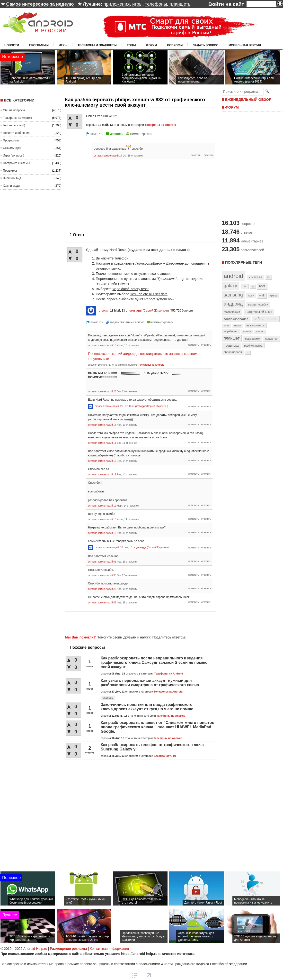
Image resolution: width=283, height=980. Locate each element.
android (233, 276)
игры (137, 4)
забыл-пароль (266, 319)
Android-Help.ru (35, 949)
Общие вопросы (14, 110)
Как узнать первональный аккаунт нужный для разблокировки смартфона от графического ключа (150, 683)
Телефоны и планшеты (97, 45)
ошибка (247, 332)
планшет (232, 338)
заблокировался (236, 319)
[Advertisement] (139, 622)
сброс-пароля (233, 352)
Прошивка (10, 171)
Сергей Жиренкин (156, 311)
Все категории (19, 100)
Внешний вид (12, 178)
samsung (233, 295)
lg (253, 287)
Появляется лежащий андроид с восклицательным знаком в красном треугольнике (143, 356)
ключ (226, 326)
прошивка (231, 346)
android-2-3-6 (255, 277)
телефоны (156, 4)
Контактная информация (109, 949)
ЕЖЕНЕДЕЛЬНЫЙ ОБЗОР (248, 99)
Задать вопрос (206, 45)
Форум (152, 45)
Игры (63, 45)
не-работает (231, 331)
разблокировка (253, 346)
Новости (12, 45)
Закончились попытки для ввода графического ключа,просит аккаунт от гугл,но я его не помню (147, 707)
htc (244, 286)
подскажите (252, 339)
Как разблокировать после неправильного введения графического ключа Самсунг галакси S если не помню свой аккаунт (154, 662)
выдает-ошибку (258, 305)
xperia (273, 296)
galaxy (230, 286)
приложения (117, 4)
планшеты (180, 4)
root (262, 286)
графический (232, 312)
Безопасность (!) (14, 125)
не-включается (256, 325)
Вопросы (175, 45)
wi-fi (262, 296)
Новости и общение (16, 133)
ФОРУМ (232, 107)
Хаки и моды (11, 186)
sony (251, 296)
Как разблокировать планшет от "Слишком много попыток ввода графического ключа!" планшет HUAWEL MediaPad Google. (157, 727)
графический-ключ (259, 312)
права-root (272, 339)
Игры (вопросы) (13, 156)
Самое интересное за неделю (40, 4)
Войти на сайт (226, 4)
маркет (238, 326)
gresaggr (136, 311)
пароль (260, 332)
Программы (39, 45)
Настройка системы (16, 163)
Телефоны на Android (18, 118)
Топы (131, 45)
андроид (108, 698)
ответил (104, 311)
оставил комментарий (106, 156)
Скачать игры (12, 148)
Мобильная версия (245, 45)
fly (269, 277)
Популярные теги (243, 262)
